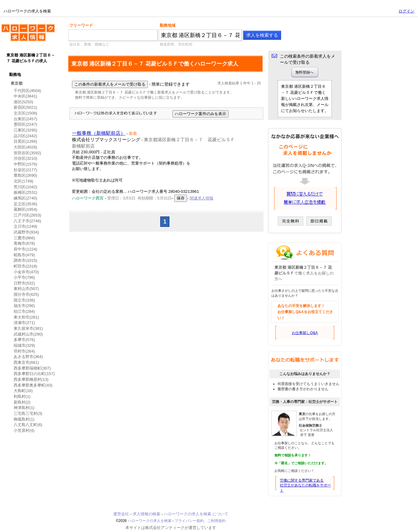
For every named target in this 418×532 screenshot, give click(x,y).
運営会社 (121, 514)
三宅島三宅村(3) (28, 413)
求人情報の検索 (146, 514)
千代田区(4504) (27, 91)
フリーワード (81, 25)
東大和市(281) (26, 317)
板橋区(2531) (25, 192)
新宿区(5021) (25, 107)
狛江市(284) (24, 311)
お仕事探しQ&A (305, 333)
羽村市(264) (24, 351)
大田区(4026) (25, 147)
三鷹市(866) (24, 238)
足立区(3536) (25, 204)
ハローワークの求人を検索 (28, 35)
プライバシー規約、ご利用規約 (200, 521)
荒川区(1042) (25, 187)
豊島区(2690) (25, 175)
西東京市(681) (26, 362)
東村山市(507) (26, 289)
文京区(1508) (25, 113)
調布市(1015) (25, 260)
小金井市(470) (26, 272)
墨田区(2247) (25, 124)
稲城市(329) (24, 345)
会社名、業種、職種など (89, 44)
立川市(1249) (25, 226)
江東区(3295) (25, 130)
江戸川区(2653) (27, 215)
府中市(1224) (25, 249)
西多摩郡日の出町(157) (34, 374)
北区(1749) (24, 181)
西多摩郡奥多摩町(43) (33, 385)
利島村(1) (22, 396)
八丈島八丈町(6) (28, 425)
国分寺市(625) (26, 294)
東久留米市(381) (28, 328)
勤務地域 (168, 25)
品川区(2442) (25, 136)
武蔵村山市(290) (28, 334)
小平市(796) (24, 277)
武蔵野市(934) (26, 232)
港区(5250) (24, 102)
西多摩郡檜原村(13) (31, 379)
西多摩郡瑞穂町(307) (32, 368)
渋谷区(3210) (25, 158)
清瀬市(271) (24, 323)
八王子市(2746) (27, 221)
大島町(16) (23, 391)
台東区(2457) (25, 119)
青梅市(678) (24, 243)
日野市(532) (24, 283)
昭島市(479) (24, 255)
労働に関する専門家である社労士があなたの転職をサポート (305, 486)
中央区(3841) (25, 96)
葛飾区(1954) (25, 209)
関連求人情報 (202, 198)
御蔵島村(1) (24, 419)
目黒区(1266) (25, 141)
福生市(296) (24, 306)
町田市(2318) (25, 266)
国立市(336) (24, 300)
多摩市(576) (24, 340)
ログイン (406, 11)
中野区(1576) (25, 164)
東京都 (17, 83)
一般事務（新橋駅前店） (99, 133)
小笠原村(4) (24, 430)
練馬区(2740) (25, 198)
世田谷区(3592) (27, 153)
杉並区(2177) (25, 170)
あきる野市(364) (28, 357)
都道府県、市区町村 (176, 44)
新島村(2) (22, 402)
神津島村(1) (24, 408)
